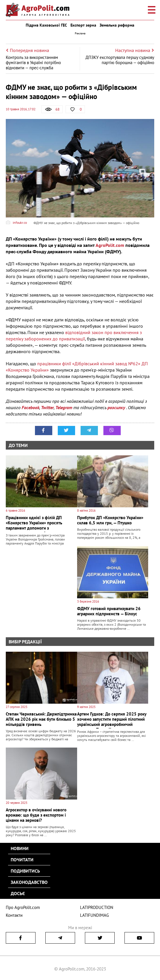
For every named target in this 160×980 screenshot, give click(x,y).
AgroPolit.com (110, 245)
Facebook (30, 407)
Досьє (18, 893)
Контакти (14, 915)
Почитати (22, 860)
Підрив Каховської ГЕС (46, 25)
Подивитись (25, 871)
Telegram (64, 407)
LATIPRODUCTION (97, 907)
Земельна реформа (117, 25)
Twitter (47, 407)
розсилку (117, 407)
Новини (20, 848)
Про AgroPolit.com (23, 907)
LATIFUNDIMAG (94, 915)
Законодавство (29, 882)
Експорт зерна (83, 25)
